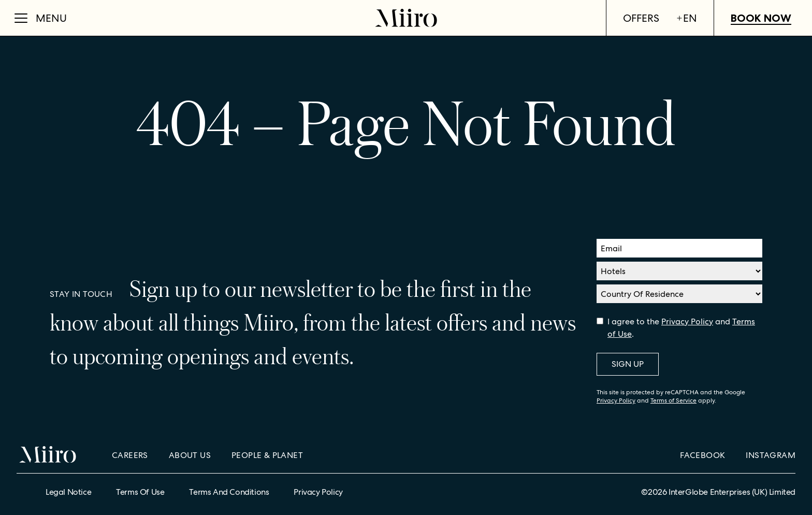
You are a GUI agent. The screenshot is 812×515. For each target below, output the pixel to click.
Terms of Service (673, 400)
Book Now (761, 18)
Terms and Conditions (229, 492)
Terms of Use (140, 492)
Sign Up (628, 364)
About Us (190, 455)
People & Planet (267, 455)
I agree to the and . (681, 328)
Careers (130, 455)
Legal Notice (68, 492)
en (686, 18)
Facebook (702, 455)
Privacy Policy (687, 321)
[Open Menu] (41, 18)
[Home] (406, 18)
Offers (641, 18)
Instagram (771, 455)
